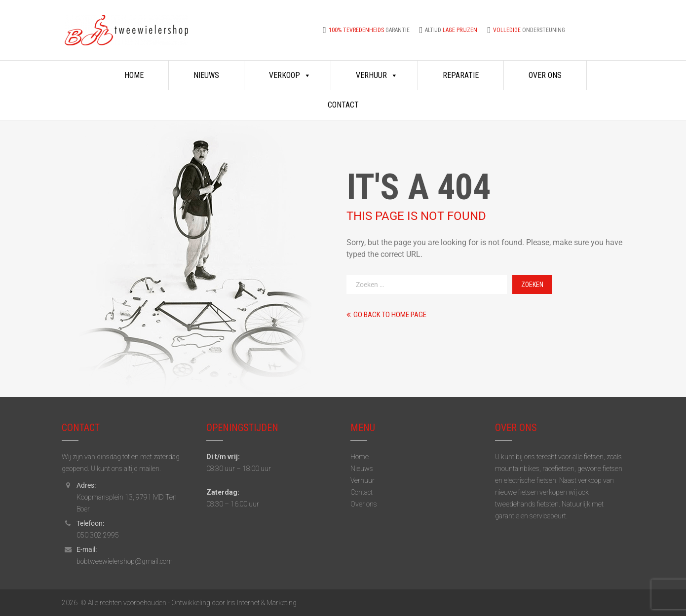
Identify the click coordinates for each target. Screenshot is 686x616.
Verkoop (290, 75)
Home (134, 75)
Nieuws (206, 75)
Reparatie (461, 75)
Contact (343, 105)
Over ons (545, 75)
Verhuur (377, 75)
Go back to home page (386, 315)
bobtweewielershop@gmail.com (125, 561)
